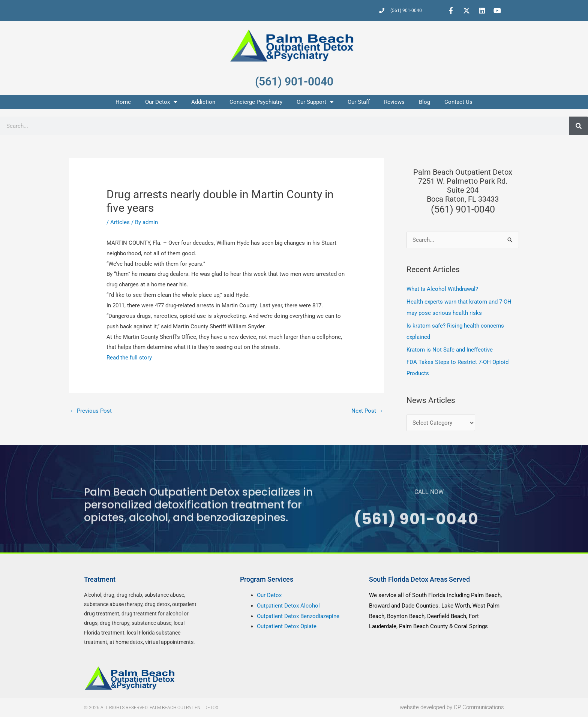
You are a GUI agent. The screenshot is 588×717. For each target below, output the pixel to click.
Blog (424, 102)
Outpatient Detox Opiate (287, 626)
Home (123, 102)
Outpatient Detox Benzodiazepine (298, 616)
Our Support (315, 102)
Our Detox (161, 102)
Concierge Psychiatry (256, 102)
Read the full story (129, 358)
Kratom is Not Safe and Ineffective (450, 350)
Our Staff (359, 102)
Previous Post (91, 411)
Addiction (203, 102)
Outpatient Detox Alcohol (288, 606)
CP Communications (479, 708)
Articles (120, 222)
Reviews (394, 102)
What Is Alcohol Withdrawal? (442, 289)
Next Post (367, 411)
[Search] (579, 126)
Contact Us (458, 102)
